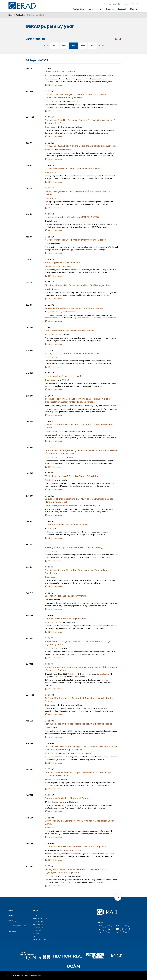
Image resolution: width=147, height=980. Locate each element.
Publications (78, 9)
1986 (83, 45)
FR (138, 4)
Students (134, 9)
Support (36, 933)
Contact (127, 4)
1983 (54, 45)
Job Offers (117, 4)
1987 (93, 45)
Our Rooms (37, 930)
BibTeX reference (54, 85)
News (90, 9)
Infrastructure (38, 921)
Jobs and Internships (17, 926)
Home (11, 15)
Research (122, 9)
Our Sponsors (38, 927)
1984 (64, 45)
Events (99, 9)
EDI (34, 937)
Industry (110, 9)
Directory (107, 4)
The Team (37, 915)
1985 (74, 45)
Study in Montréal (39, 939)
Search (118, 39)
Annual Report (38, 924)
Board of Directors (40, 918)
